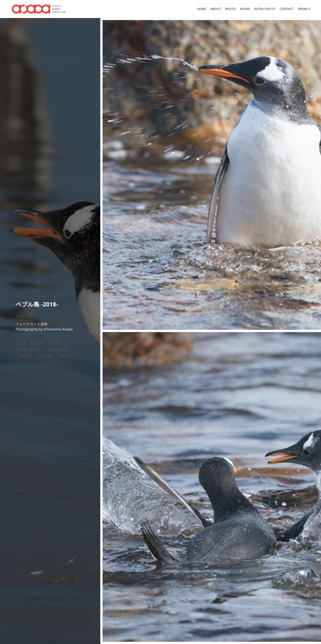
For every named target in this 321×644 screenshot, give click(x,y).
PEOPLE (67, 357)
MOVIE (24, 357)
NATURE (45, 357)
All (20, 343)
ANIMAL (37, 343)
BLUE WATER (29, 350)
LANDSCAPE (58, 350)
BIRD (57, 343)
